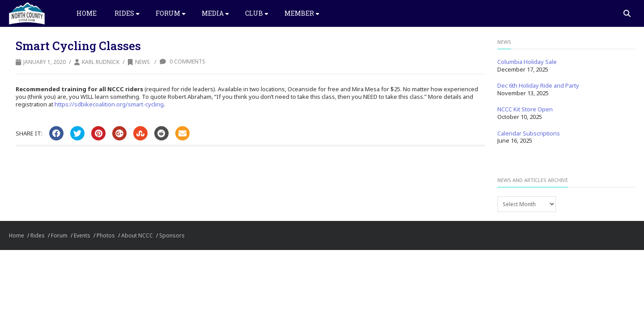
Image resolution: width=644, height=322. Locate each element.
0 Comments (182, 61)
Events (82, 235)
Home (87, 13)
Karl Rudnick (101, 62)
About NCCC (137, 235)
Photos (106, 235)
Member (302, 13)
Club (257, 13)
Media (215, 13)
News (139, 62)
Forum (171, 13)
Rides (127, 13)
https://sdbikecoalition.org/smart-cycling (109, 104)
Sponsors (172, 235)
